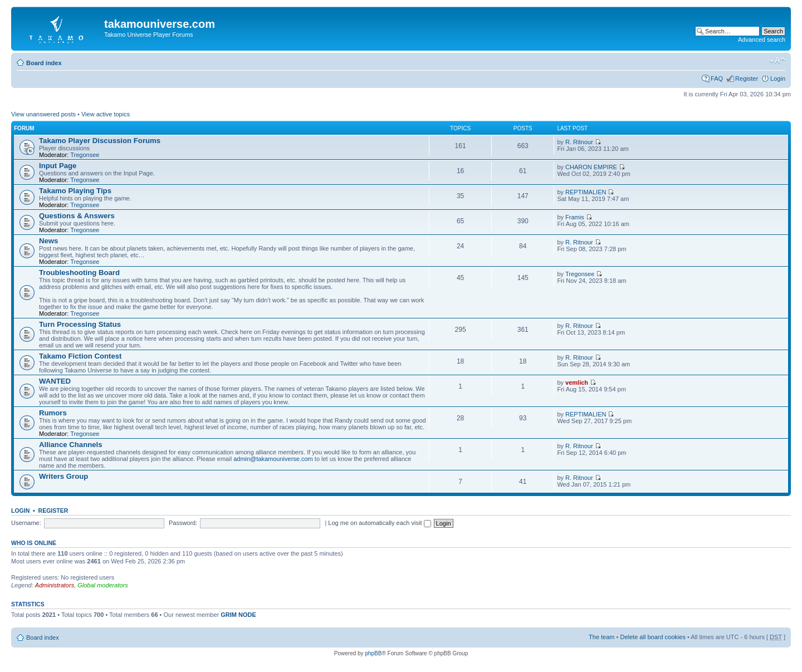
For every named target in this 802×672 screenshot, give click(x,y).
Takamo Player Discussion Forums (100, 141)
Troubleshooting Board (79, 273)
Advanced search (762, 40)
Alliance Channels (71, 445)
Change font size (777, 61)
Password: (183, 523)
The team (601, 637)
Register (747, 79)
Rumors (53, 413)
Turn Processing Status (80, 324)
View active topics (106, 114)
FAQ (717, 79)
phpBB (373, 653)
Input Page (58, 166)
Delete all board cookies (652, 637)
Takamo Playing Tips (75, 191)
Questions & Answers (77, 216)
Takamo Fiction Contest (80, 356)
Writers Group (63, 476)
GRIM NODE (238, 615)
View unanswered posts (43, 114)
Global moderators (103, 585)
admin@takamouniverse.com (273, 459)
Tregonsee (85, 155)
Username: (26, 523)
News (48, 241)
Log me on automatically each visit (379, 523)
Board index (44, 63)
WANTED (55, 381)
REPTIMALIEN (586, 192)
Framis (575, 217)
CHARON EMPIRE (591, 167)
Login (778, 79)
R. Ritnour (579, 142)
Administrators (55, 585)
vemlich (577, 382)
